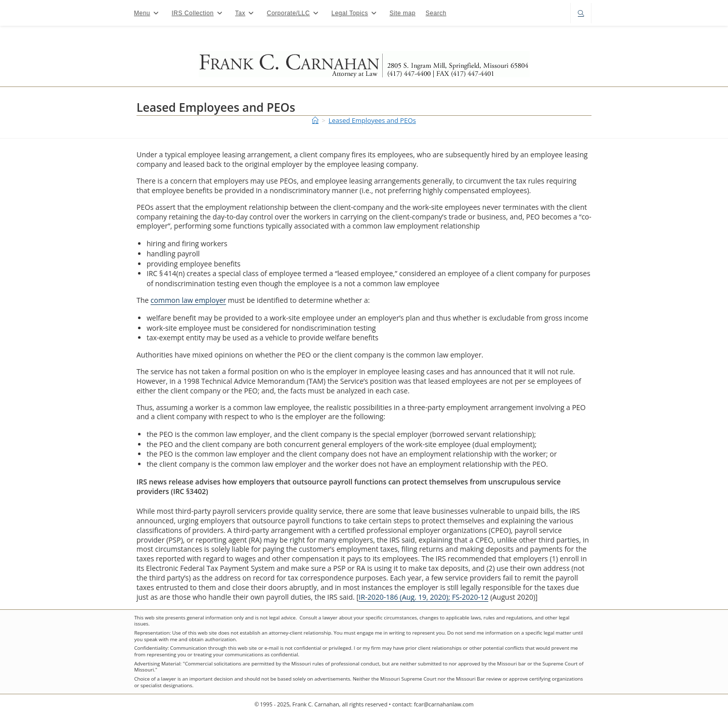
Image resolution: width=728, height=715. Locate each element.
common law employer (188, 300)
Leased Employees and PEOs (372, 120)
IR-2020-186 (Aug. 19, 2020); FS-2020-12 (424, 597)
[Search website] (581, 14)
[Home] (315, 120)
